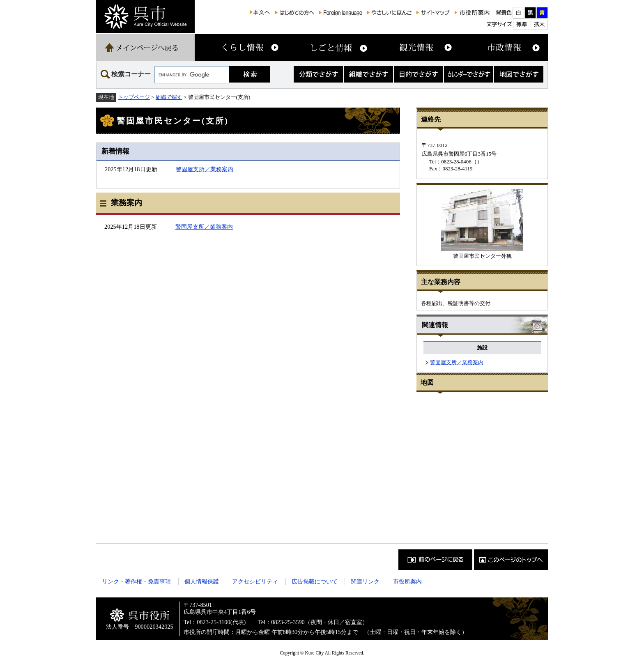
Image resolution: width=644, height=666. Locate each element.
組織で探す (169, 97)
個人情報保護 (202, 581)
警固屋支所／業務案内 (205, 169)
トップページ (134, 97)
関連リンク (365, 581)
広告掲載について (315, 581)
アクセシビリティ (255, 581)
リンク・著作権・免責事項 (136, 581)
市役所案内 (407, 581)
